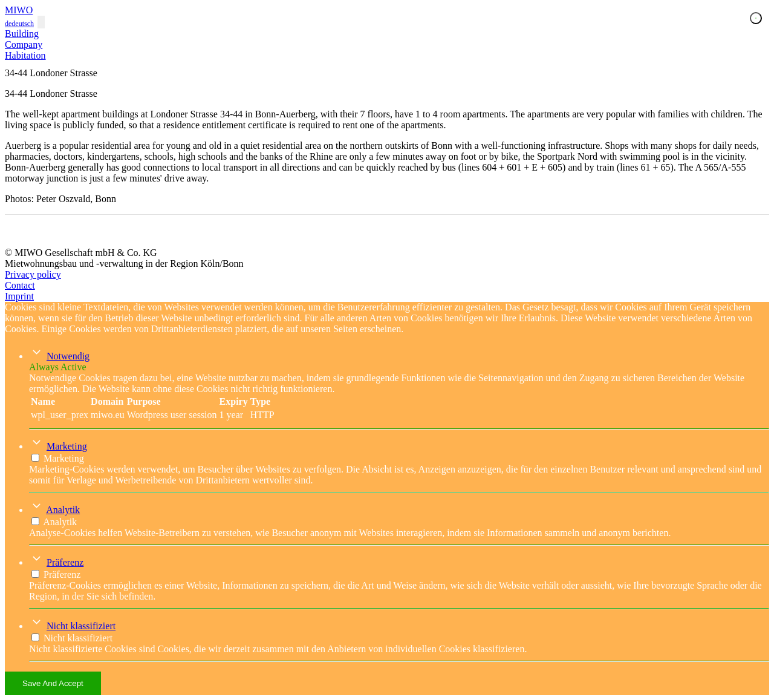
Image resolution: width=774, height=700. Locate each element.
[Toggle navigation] (41, 22)
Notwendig (68, 356)
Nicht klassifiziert (81, 626)
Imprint (19, 296)
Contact (20, 285)
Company (24, 44)
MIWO (19, 10)
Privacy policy (33, 274)
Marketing (67, 446)
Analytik (63, 510)
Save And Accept (53, 683)
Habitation (25, 55)
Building (22, 34)
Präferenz (65, 562)
